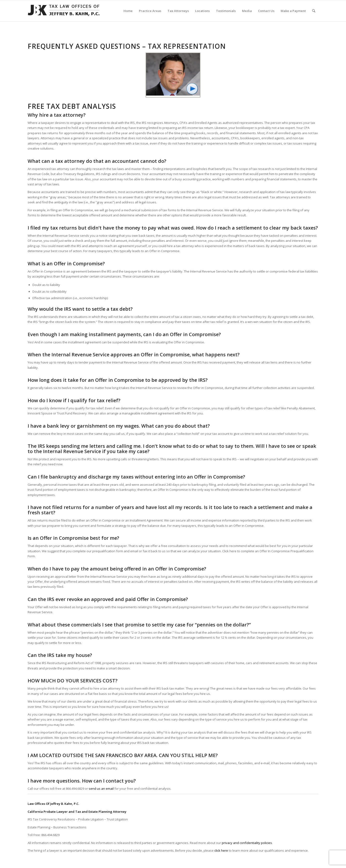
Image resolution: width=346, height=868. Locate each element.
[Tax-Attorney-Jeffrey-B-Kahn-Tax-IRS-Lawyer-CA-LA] (64, 11)
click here (221, 850)
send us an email (101, 789)
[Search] (314, 11)
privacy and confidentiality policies (247, 843)
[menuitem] (128, 11)
